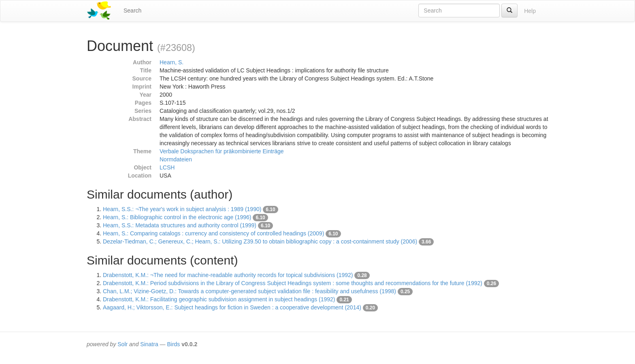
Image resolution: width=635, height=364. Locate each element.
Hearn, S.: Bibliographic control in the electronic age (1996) (177, 217)
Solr (123, 344)
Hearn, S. (172, 62)
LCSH (167, 167)
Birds (173, 344)
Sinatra (149, 344)
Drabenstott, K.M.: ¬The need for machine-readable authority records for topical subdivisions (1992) (228, 275)
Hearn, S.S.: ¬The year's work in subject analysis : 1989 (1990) (182, 209)
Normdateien (176, 159)
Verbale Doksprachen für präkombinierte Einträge (222, 151)
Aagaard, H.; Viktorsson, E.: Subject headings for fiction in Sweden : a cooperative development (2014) (232, 307)
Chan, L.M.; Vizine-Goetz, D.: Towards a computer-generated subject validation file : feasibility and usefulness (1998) (249, 291)
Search (132, 11)
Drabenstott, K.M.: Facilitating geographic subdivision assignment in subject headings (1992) (219, 299)
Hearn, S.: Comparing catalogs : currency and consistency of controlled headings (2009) (213, 233)
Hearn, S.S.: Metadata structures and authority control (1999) (180, 225)
